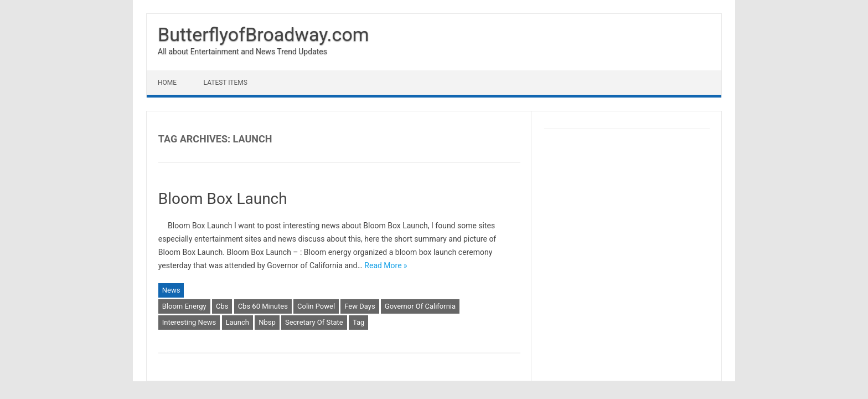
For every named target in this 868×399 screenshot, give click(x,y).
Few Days (360, 306)
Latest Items (226, 83)
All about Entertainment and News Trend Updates (242, 52)
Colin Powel (316, 306)
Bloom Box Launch (223, 199)
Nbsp (267, 322)
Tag (358, 322)
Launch (237, 322)
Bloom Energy (184, 306)
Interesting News (189, 322)
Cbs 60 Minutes (263, 306)
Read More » (386, 265)
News (171, 290)
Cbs (222, 306)
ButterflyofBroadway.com (263, 34)
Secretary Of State (314, 322)
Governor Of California (420, 306)
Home (167, 83)
